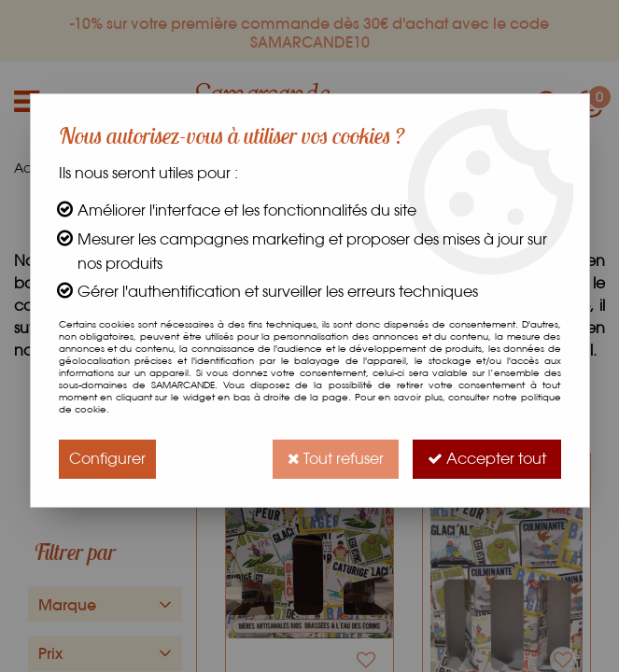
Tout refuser (336, 459)
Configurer (107, 459)
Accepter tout (487, 459)
